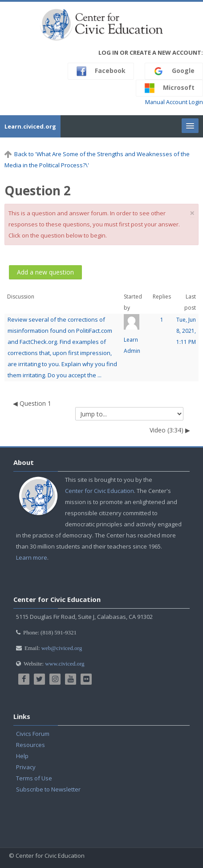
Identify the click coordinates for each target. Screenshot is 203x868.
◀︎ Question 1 (32, 403)
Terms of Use (34, 778)
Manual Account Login (174, 102)
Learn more (32, 557)
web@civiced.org (62, 648)
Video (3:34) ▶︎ (170, 430)
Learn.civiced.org (30, 126)
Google (174, 71)
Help (22, 756)
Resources (30, 745)
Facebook (101, 71)
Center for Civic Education (99, 491)
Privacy (26, 767)
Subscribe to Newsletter (48, 789)
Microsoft (169, 88)
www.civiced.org (65, 664)
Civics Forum (33, 734)
